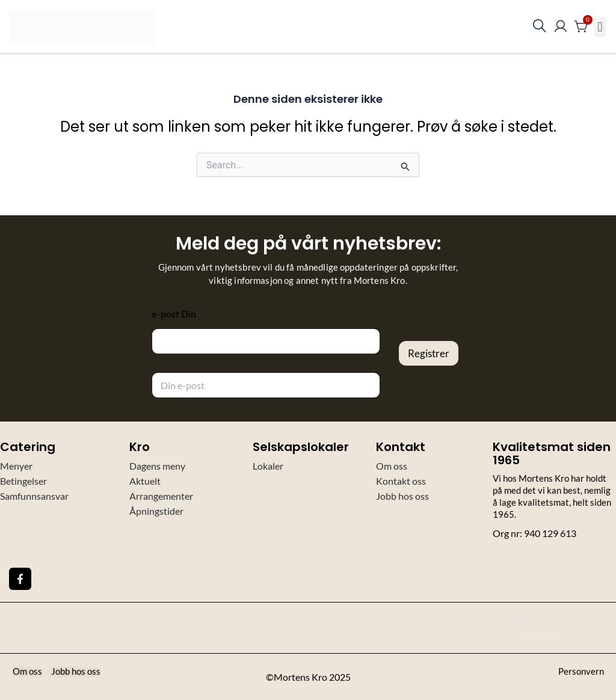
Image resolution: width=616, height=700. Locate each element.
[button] (600, 27)
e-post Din (174, 314)
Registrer (429, 353)
